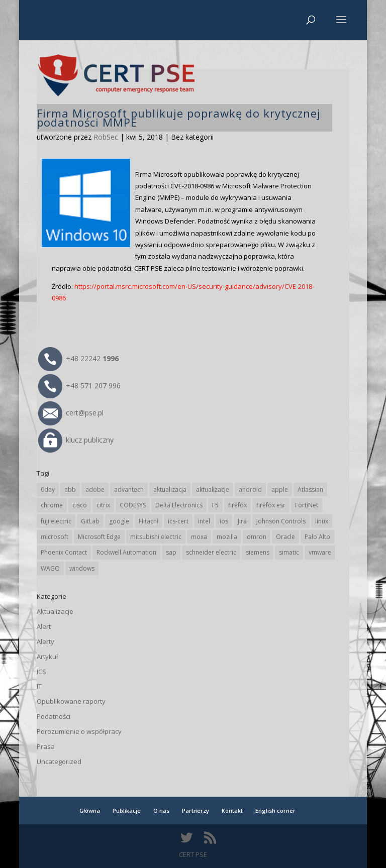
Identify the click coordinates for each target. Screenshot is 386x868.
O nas (161, 810)
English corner (275, 810)
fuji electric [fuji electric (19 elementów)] (56, 521)
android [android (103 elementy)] (250, 490)
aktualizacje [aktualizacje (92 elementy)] (213, 490)
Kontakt (232, 810)
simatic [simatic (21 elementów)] (289, 552)
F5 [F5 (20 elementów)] (215, 505)
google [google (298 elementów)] (119, 521)
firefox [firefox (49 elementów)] (237, 505)
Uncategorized (59, 762)
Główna (90, 810)
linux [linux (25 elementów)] (322, 521)
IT (39, 686)
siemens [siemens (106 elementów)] (258, 552)
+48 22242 (78, 358)
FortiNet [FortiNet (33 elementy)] (307, 505)
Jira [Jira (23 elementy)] (242, 521)
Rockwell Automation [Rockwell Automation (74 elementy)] (126, 552)
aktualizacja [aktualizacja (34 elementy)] (170, 490)
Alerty (45, 641)
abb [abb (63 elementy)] (70, 490)
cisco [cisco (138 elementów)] (80, 505)
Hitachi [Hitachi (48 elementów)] (149, 521)
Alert (44, 626)
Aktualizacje (55, 611)
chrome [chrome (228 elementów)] (52, 505)
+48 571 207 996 (79, 386)
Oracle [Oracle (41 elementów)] (285, 537)
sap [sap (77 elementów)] (171, 552)
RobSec (106, 137)
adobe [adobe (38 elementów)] (95, 490)
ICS (41, 672)
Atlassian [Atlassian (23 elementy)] (310, 490)
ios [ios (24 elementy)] (224, 521)
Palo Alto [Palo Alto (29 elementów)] (317, 537)
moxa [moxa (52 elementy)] (199, 537)
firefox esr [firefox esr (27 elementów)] (271, 505)
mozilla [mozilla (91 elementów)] (227, 537)
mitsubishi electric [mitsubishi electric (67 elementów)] (156, 537)
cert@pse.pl (71, 413)
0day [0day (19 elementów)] (48, 490)
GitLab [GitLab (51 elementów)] (90, 521)
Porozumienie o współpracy (79, 731)
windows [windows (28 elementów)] (82, 568)
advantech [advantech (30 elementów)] (129, 490)
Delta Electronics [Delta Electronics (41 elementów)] (179, 505)
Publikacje (127, 810)
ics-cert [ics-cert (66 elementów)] (178, 521)
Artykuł (47, 657)
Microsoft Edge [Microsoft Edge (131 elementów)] (99, 537)
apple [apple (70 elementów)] (280, 490)
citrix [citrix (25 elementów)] (103, 505)
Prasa (46, 746)
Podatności (54, 716)
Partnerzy (196, 810)
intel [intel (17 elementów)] (204, 521)
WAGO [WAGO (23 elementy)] (50, 568)
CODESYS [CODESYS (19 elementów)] (133, 505)
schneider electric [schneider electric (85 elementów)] (211, 552)
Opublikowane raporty (71, 701)
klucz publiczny (76, 440)
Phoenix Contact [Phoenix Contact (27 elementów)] (64, 552)
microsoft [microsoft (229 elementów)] (55, 537)
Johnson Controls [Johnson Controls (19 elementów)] (281, 521)
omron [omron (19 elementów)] (257, 537)
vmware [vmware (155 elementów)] (320, 552)
